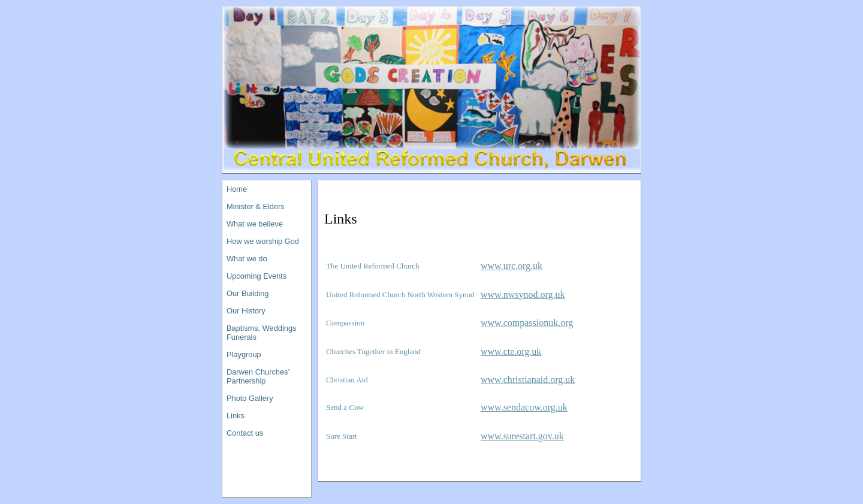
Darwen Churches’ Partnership (258, 376)
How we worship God (263, 241)
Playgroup (244, 354)
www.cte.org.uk (511, 351)
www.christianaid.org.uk (528, 380)
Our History (246, 311)
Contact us (245, 433)
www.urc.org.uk (512, 266)
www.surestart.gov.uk (522, 436)
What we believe (255, 224)
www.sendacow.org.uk (524, 407)
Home (237, 189)
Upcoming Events (257, 276)
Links (236, 416)
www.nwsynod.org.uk (523, 295)
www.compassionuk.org (527, 323)
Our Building (248, 293)
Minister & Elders (256, 206)
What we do (247, 259)
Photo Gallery (250, 398)
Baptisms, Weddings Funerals (261, 333)
